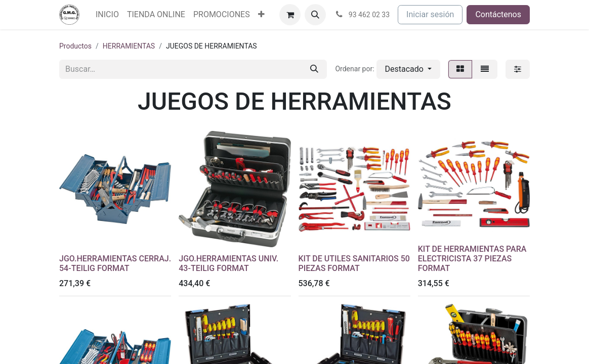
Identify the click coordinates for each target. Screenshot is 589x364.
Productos (75, 46)
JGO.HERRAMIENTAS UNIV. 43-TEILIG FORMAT (228, 263)
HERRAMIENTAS (129, 46)
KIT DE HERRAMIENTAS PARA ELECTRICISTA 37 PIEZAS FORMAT (472, 259)
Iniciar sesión (430, 14)
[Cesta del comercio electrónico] (290, 15)
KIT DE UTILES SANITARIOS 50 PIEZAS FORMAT (354, 263)
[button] (315, 15)
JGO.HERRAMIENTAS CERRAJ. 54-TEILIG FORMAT (115, 263)
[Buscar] (314, 69)
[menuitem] (107, 15)
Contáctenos (498, 14)
